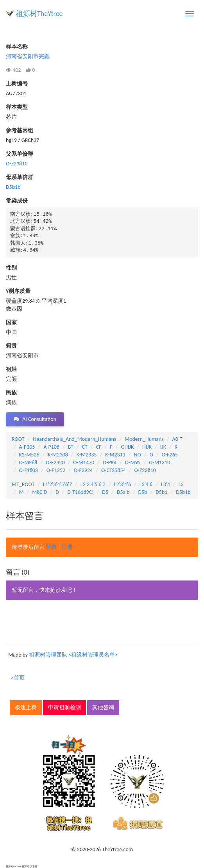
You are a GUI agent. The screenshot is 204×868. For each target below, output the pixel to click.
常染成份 (17, 201)
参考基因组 (20, 130)
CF (99, 447)
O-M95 (133, 462)
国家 (11, 322)
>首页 (18, 678)
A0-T (177, 439)
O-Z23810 (17, 164)
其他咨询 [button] (103, 707)
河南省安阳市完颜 (28, 56)
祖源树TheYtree (39, 14)
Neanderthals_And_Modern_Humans (74, 439)
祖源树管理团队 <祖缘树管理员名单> (73, 655)
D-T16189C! (80, 492)
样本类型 (17, 107)
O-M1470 (84, 462)
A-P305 (27, 447)
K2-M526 (29, 455)
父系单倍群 (20, 154)
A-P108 (51, 447)
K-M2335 (87, 455)
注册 (67, 547)
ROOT (18, 439)
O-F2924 (83, 470)
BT (71, 447)
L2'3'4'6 (123, 484)
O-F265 (170, 455)
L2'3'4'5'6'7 (93, 484)
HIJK (147, 447)
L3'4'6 (146, 484)
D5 (105, 492)
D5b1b (13, 187)
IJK (163, 447)
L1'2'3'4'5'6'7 (57, 484)
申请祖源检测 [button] (64, 707)
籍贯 (11, 346)
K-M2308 (58, 455)
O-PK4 (110, 462)
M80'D (39, 492)
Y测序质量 (18, 291)
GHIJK (128, 447)
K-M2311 (115, 455)
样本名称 (17, 47)
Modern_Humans (144, 439)
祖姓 (11, 369)
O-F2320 (55, 462)
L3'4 (166, 484)
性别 (11, 268)
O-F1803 (29, 470)
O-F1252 (56, 470)
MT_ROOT (23, 484)
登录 (51, 547)
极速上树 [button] (26, 707)
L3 (181, 484)
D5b (142, 492)
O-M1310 (159, 462)
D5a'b (123, 492)
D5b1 (161, 492)
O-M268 (28, 462)
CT (85, 447)
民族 (11, 393)
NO (138, 455)
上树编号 (17, 84)
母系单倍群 (20, 177)
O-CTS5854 (114, 470)
